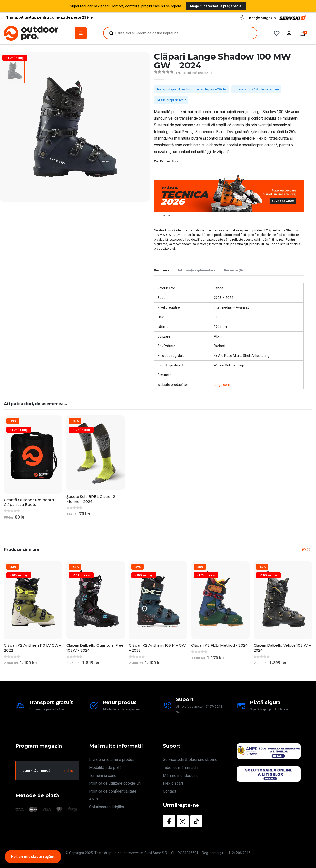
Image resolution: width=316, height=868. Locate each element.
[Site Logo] (31, 33)
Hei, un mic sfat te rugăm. (33, 857)
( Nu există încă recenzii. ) (194, 73)
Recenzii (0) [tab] (234, 270)
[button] (304, 550)
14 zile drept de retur (171, 100)
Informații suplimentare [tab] (197, 270)
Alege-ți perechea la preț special (216, 6)
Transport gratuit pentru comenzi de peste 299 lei (191, 89)
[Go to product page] (33, 455)
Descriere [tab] (162, 270)
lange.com (222, 385)
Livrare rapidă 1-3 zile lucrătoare (256, 89)
